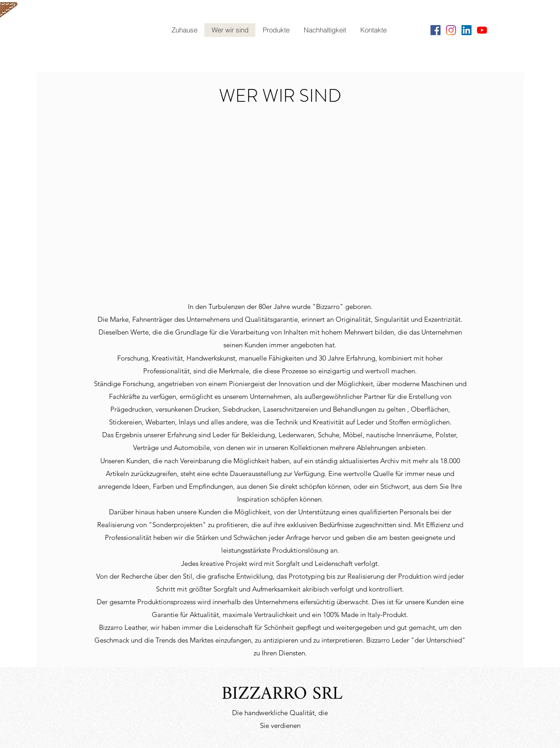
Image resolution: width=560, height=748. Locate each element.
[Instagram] (451, 30)
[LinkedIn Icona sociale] (467, 30)
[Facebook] (436, 30)
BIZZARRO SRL (282, 694)
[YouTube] (482, 30)
